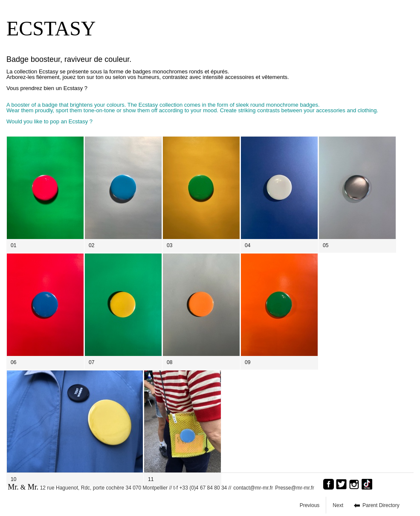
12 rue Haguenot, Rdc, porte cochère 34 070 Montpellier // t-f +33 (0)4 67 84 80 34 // (119, 487)
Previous (310, 505)
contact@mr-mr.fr (253, 488)
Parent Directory (381, 505)
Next (338, 505)
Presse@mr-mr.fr (297, 488)
